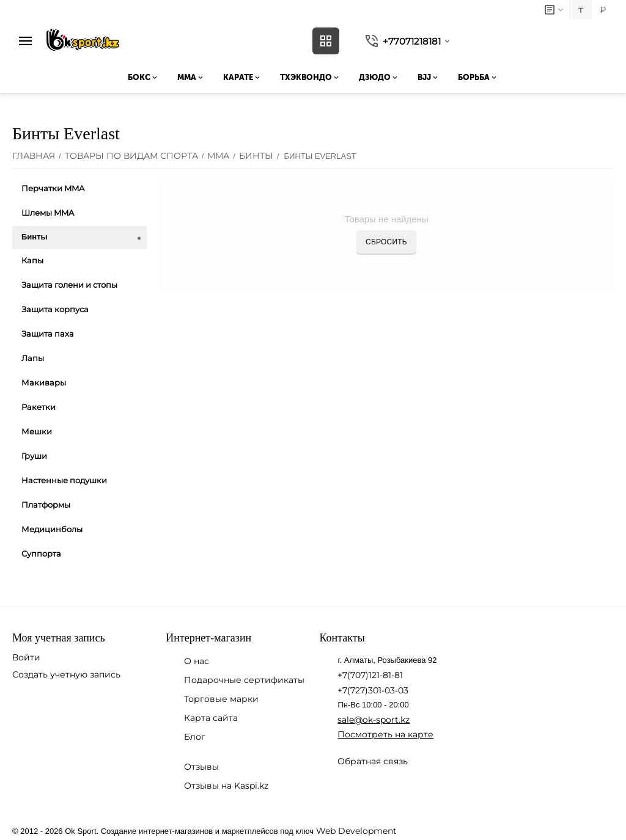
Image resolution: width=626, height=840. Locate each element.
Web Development (356, 831)
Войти (26, 657)
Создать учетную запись (66, 674)
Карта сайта (211, 718)
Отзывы (201, 767)
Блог (195, 737)
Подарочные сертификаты (244, 680)
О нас (197, 661)
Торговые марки (221, 699)
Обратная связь (373, 761)
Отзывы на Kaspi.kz (226, 786)
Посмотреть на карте (385, 734)
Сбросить (386, 242)
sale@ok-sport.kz (374, 720)
